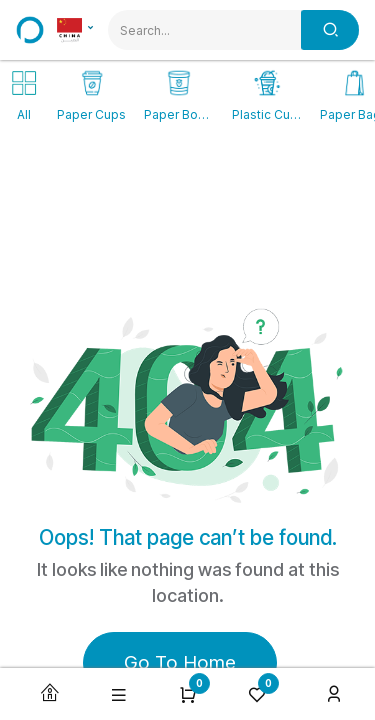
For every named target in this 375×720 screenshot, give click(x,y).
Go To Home (180, 662)
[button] (119, 694)
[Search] (330, 30)
